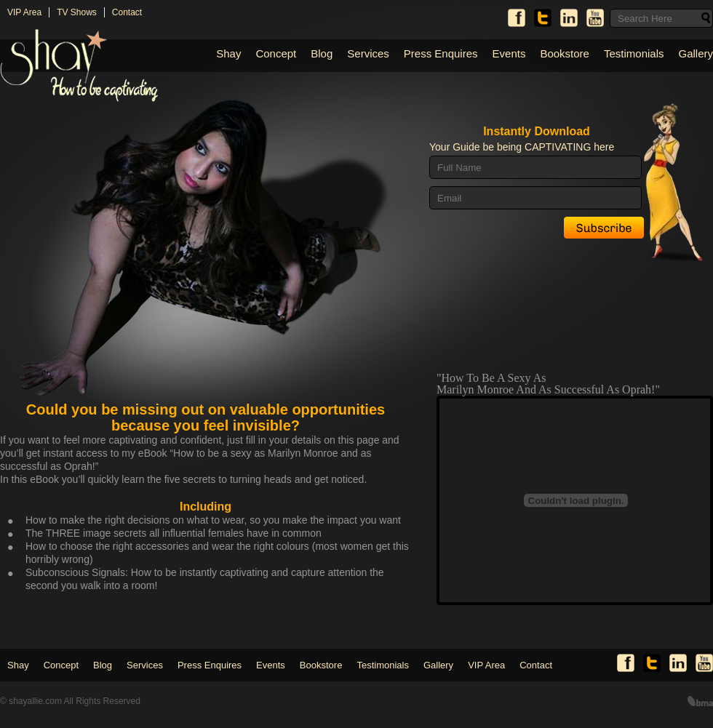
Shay (228, 53)
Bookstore (565, 53)
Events (509, 53)
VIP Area (24, 12)
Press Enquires (441, 53)
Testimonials (634, 53)
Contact (127, 12)
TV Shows (77, 12)
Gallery (696, 53)
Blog (322, 53)
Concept (276, 53)
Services (368, 53)
